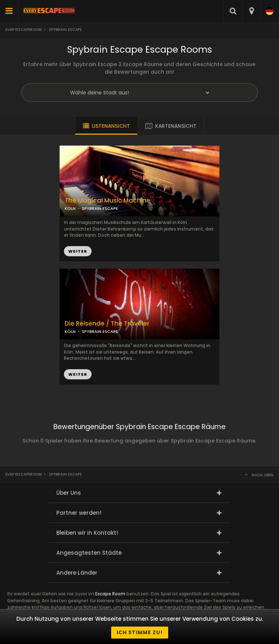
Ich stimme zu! (140, 632)
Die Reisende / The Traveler (107, 324)
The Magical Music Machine (108, 201)
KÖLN (70, 208)
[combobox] (251, 11)
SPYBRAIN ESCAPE (100, 208)
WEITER (78, 251)
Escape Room (110, 594)
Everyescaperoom (24, 30)
